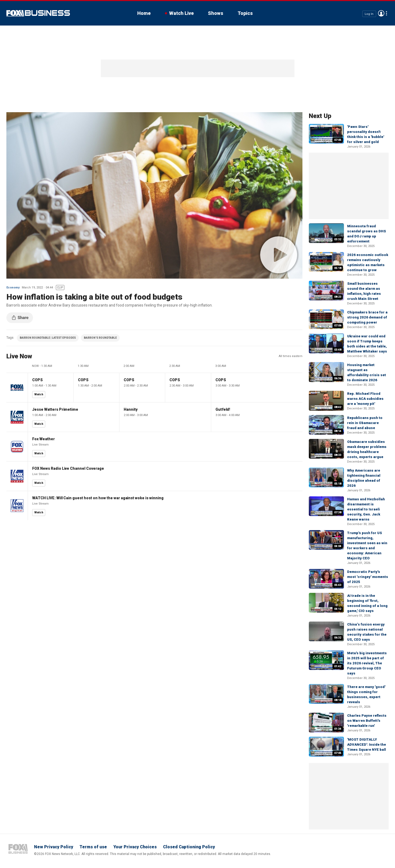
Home (144, 13)
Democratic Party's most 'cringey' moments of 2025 (368, 577)
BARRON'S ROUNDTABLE (100, 338)
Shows (216, 13)
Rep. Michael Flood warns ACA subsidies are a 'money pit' (365, 399)
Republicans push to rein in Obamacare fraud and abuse (365, 423)
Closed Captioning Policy (189, 847)
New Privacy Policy (54, 847)
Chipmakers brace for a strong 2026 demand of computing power (367, 317)
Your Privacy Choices (135, 847)
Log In (369, 14)
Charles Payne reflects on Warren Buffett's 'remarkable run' (367, 721)
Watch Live (181, 13)
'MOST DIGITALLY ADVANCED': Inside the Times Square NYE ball (367, 745)
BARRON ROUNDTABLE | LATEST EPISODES (48, 338)
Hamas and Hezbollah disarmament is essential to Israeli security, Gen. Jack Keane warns (366, 509)
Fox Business (38, 13)
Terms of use (93, 847)
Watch (39, 394)
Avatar (381, 13)
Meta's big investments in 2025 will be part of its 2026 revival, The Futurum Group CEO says (367, 663)
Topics (245, 13)
